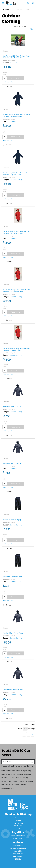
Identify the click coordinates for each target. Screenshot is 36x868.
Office (18, 828)
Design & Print (18, 823)
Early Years (20, 9)
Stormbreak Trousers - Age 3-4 (12, 520)
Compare (7, 87)
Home (6, 9)
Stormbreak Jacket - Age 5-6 (12, 463)
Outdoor (30, 9)
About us (18, 818)
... (12, 9)
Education (6, 51)
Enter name (2, 759)
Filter (31, 29)
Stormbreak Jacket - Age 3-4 (12, 407)
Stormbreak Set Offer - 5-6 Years (13, 690)
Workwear (18, 826)
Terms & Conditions (18, 836)
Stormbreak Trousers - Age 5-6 (12, 577)
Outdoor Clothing (16, 63)
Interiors (18, 820)
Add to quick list (8, 82)
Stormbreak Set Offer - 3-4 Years (13, 633)
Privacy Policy (18, 838)
